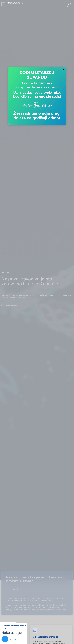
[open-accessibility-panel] (5, 639)
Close (64, 70)
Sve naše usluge (9, 637)
